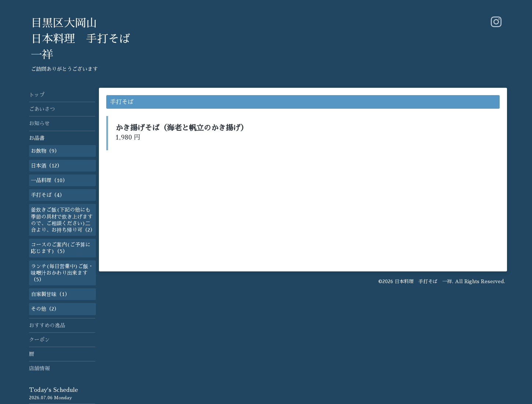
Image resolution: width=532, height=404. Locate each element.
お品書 (37, 138)
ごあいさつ (42, 109)
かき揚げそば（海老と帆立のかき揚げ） (182, 128)
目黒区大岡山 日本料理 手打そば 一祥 (81, 39)
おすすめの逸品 (47, 325)
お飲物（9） (45, 151)
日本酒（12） (47, 166)
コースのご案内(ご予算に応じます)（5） (61, 248)
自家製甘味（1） (50, 294)
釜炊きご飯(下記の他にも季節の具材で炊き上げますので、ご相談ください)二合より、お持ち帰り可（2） (63, 220)
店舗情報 (39, 368)
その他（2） (45, 309)
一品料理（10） (49, 180)
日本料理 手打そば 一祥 (423, 282)
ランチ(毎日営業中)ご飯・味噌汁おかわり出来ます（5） (62, 273)
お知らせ (39, 123)
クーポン (39, 340)
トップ (37, 95)
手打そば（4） (48, 195)
